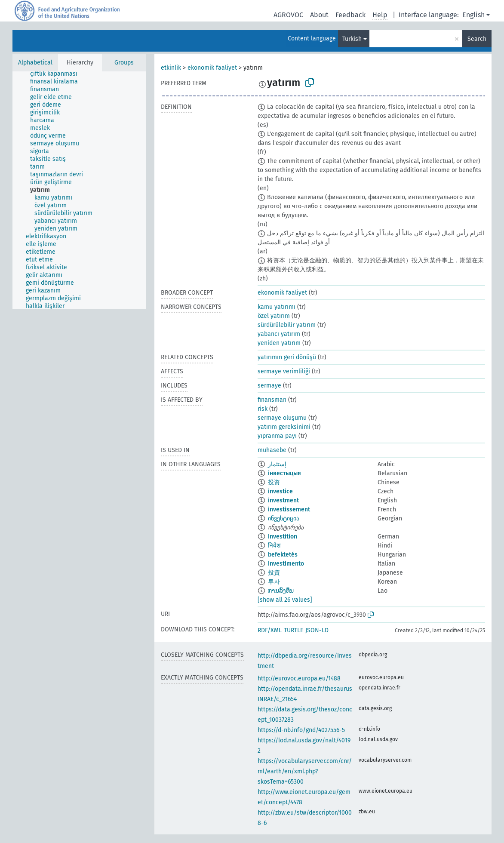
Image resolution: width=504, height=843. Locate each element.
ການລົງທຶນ (281, 591)
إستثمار (277, 464)
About (319, 15)
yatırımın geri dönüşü (287, 357)
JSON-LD (317, 630)
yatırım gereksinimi (284, 427)
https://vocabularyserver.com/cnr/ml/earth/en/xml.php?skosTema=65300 (305, 771)
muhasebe (272, 450)
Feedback (350, 15)
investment (283, 500)
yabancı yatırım (279, 334)
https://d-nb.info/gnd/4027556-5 (301, 730)
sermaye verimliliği (284, 371)
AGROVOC (288, 15)
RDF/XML (270, 630)
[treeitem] (54, 77)
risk (263, 409)
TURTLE (293, 630)
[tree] (79, 190)
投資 (274, 573)
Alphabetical (35, 63)
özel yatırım (274, 316)
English (473, 15)
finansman (272, 400)
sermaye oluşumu (282, 418)
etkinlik (171, 68)
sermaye (269, 386)
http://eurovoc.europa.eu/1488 (299, 678)
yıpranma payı (277, 436)
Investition (283, 537)
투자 (274, 582)
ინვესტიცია (284, 518)
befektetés (283, 555)
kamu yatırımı (277, 307)
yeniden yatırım (279, 343)
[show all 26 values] (285, 600)
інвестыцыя (284, 473)
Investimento (286, 564)
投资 (274, 482)
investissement (289, 509)
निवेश (274, 546)
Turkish (352, 39)
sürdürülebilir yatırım (287, 325)
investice (280, 491)
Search (477, 39)
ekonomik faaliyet (212, 68)
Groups (124, 63)
